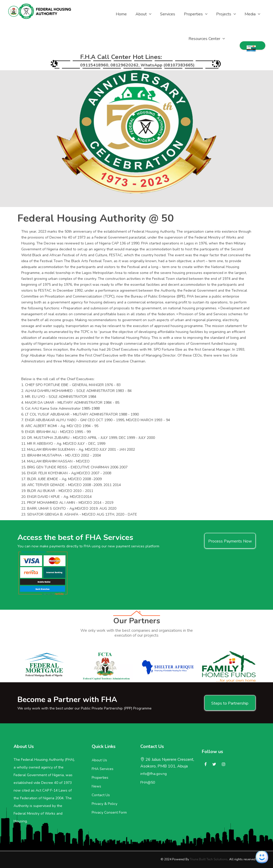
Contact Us (101, 795)
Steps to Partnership (230, 703)
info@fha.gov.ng (154, 774)
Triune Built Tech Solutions (209, 859)
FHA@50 (148, 782)
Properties (100, 778)
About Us (99, 760)
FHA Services (103, 769)
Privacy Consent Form (109, 812)
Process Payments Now (230, 541)
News (96, 786)
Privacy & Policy (104, 804)
